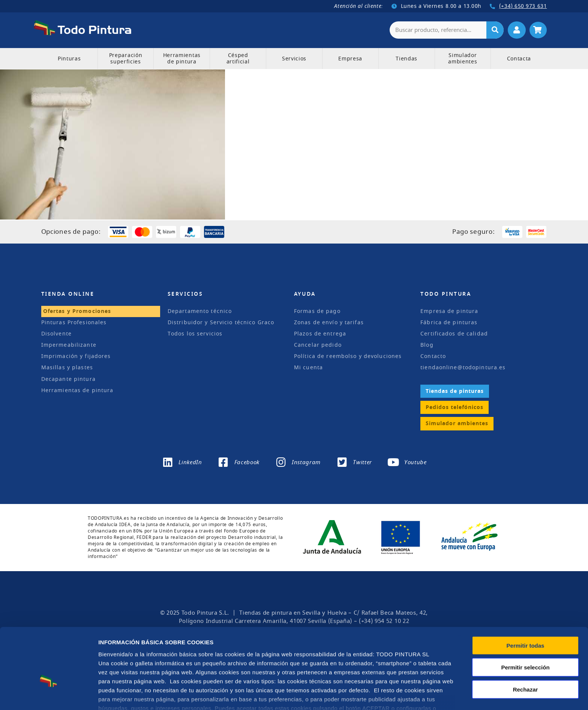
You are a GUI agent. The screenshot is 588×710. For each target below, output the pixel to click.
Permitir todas (526, 600)
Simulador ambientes (457, 423)
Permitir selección (525, 622)
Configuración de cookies (416, 695)
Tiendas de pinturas (455, 390)
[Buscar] (495, 30)
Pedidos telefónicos (454, 407)
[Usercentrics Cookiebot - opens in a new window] (49, 695)
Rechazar (526, 644)
